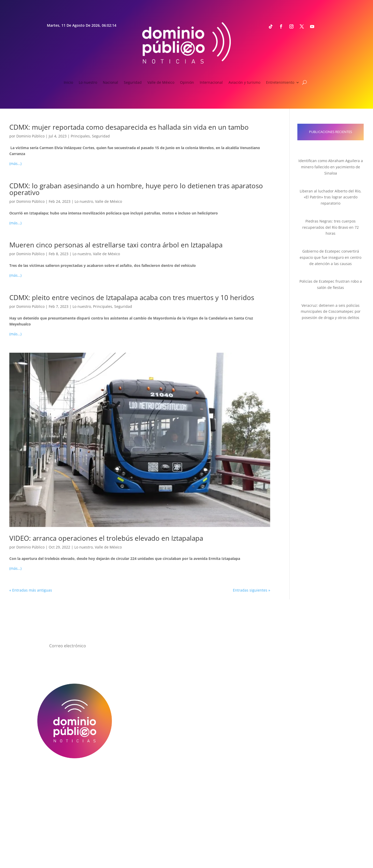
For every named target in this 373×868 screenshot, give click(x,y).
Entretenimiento (280, 83)
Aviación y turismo (244, 83)
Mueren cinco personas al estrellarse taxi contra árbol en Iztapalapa (116, 245)
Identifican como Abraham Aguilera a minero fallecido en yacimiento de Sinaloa (331, 167)
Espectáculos (149, 745)
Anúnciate (298, 776)
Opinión (187, 83)
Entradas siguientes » (252, 590)
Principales (80, 136)
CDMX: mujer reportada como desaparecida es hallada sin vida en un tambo (129, 127)
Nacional (110, 83)
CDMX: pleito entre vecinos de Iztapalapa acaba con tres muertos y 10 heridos (132, 297)
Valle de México (161, 83)
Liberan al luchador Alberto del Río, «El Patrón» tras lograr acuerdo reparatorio (331, 197)
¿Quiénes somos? (75, 776)
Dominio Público (30, 136)
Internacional (211, 83)
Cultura (149, 738)
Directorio (149, 776)
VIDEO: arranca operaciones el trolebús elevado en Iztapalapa (106, 538)
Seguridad (133, 83)
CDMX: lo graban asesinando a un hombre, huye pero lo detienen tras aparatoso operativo (136, 189)
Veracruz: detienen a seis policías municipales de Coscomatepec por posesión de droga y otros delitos (331, 312)
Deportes (149, 732)
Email (279, 695)
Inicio (68, 83)
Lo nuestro (88, 83)
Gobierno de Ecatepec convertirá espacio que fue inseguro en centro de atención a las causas (331, 257)
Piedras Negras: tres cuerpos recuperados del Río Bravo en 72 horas (331, 227)
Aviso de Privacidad (224, 776)
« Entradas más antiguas (31, 590)
